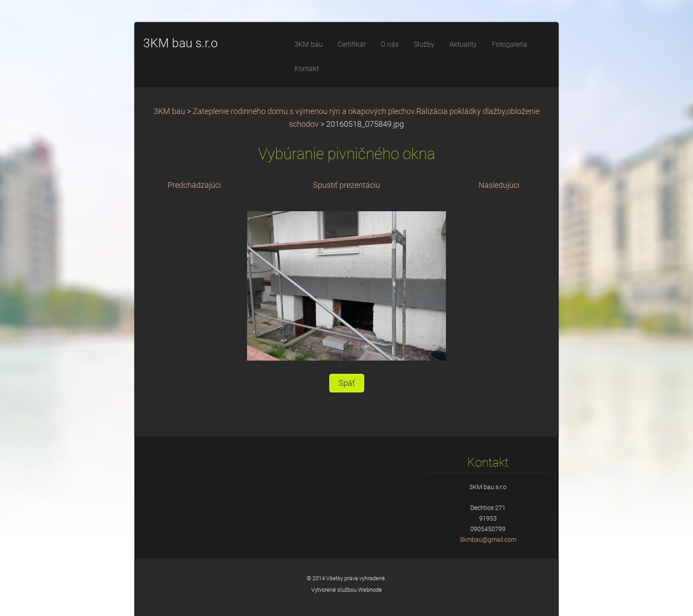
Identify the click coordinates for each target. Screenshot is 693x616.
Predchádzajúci (194, 185)
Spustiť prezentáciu (346, 185)
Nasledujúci (499, 185)
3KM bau (169, 111)
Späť (347, 383)
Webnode (370, 590)
